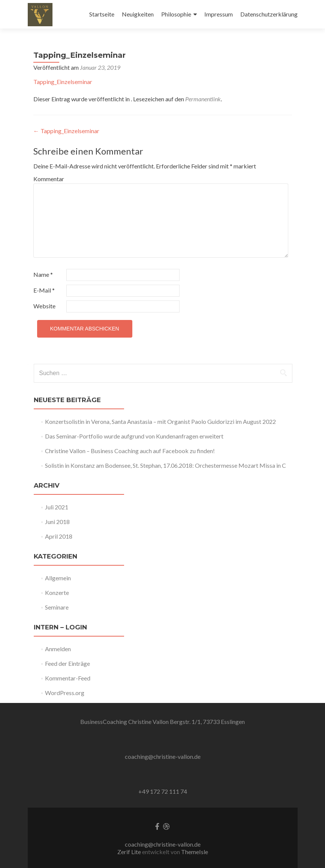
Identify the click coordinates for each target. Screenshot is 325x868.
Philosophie (176, 14)
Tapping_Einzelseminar (63, 82)
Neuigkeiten (138, 14)
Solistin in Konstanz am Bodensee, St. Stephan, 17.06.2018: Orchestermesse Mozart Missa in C (165, 465)
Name (43, 274)
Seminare (57, 607)
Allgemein (58, 578)
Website (44, 306)
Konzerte (57, 592)
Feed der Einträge (67, 663)
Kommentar (49, 179)
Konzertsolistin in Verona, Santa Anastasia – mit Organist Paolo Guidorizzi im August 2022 (160, 421)
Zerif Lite (130, 852)
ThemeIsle (195, 852)
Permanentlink (203, 99)
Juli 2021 (57, 507)
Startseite (102, 14)
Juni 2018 (57, 522)
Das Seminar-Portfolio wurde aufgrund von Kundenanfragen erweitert (134, 436)
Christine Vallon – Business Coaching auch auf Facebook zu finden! (130, 451)
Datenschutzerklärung (269, 14)
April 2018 (59, 536)
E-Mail (44, 290)
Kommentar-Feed (68, 678)
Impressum (219, 14)
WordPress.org (65, 693)
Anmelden (58, 649)
